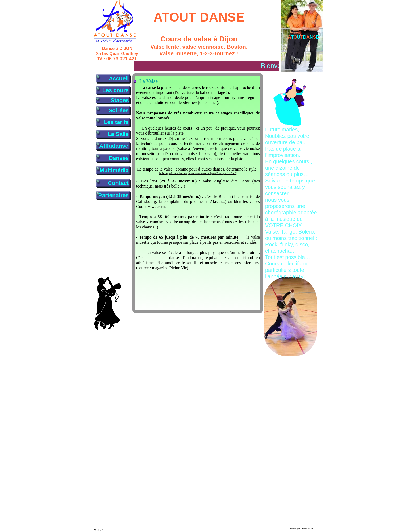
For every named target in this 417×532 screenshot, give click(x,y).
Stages (120, 100)
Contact (118, 183)
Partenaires (114, 195)
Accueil (119, 78)
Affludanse (114, 146)
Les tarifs (116, 122)
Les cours (116, 90)
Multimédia (114, 170)
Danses (119, 158)
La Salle (118, 134)
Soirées (119, 110)
